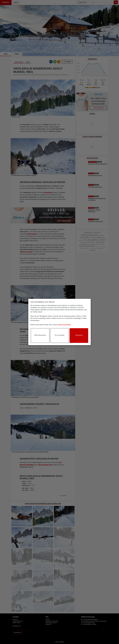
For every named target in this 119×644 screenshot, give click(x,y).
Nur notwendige (59, 335)
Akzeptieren (79, 335)
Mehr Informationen (40, 335)
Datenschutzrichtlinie (64, 325)
